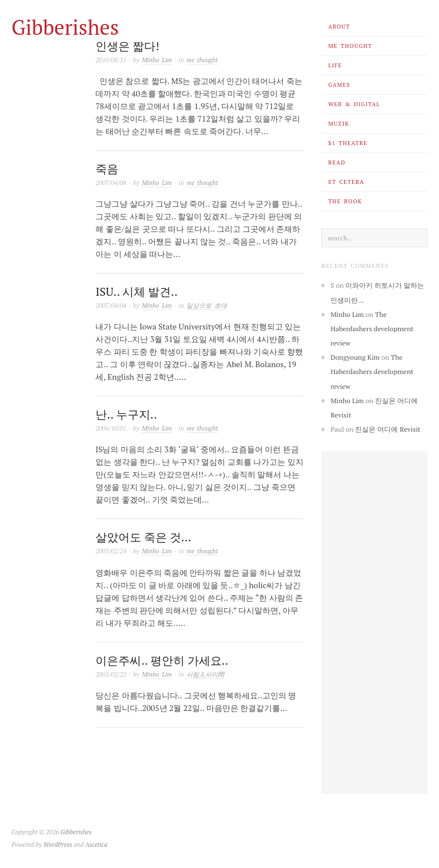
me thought (350, 46)
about (339, 27)
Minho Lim (157, 60)
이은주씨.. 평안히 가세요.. (162, 660)
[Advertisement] (374, 622)
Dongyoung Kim (355, 357)
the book (345, 201)
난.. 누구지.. (126, 414)
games (339, 85)
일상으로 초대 (207, 306)
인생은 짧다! (127, 46)
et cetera (346, 182)
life (335, 65)
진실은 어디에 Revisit (388, 429)
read (337, 162)
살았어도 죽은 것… (143, 537)
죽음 (107, 169)
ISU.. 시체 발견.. (136, 292)
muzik (338, 124)
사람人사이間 (205, 674)
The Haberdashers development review (372, 329)
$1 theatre (348, 143)
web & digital (354, 104)
